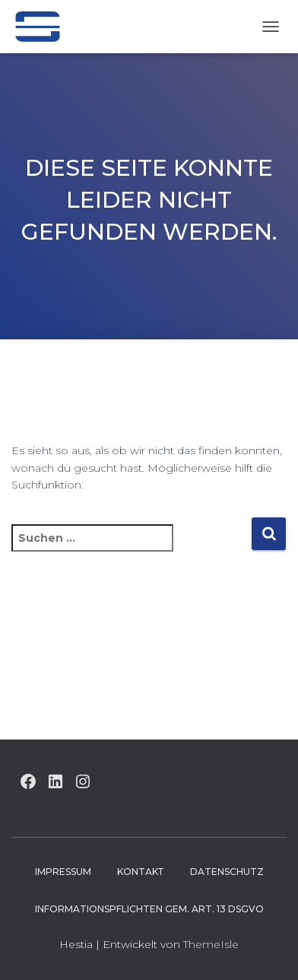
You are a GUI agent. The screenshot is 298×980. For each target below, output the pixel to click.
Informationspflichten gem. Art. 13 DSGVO (149, 909)
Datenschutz (227, 872)
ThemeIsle (211, 944)
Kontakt (141, 872)
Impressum (63, 872)
